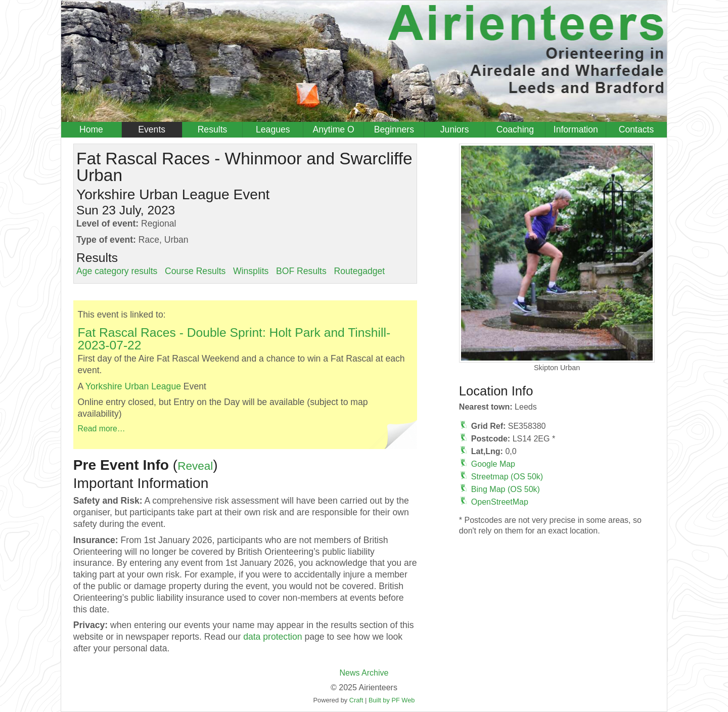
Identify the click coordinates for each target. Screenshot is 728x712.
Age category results (117, 271)
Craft (356, 700)
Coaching (515, 129)
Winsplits (251, 271)
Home (91, 129)
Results (213, 129)
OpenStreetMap (500, 502)
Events (152, 129)
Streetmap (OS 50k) (507, 477)
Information (576, 129)
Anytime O (334, 129)
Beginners (394, 129)
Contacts (636, 129)
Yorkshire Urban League (133, 386)
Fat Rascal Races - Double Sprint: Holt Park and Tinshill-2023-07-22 (234, 339)
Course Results (195, 271)
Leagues (273, 129)
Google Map (493, 464)
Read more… (102, 429)
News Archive (364, 673)
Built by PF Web (392, 700)
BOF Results (301, 271)
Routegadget (359, 271)
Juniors (455, 129)
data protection (272, 637)
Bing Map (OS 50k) (506, 489)
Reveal (195, 466)
